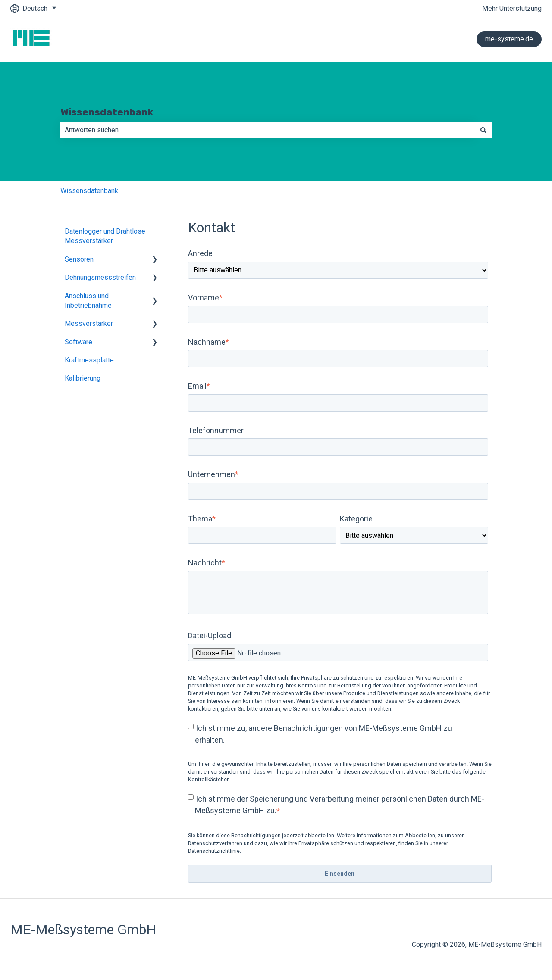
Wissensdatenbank (107, 112)
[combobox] (268, 130)
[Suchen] (483, 130)
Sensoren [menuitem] (79, 259)
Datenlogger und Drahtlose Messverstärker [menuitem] (105, 236)
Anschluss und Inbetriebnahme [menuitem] (88, 301)
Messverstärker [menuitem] (89, 323)
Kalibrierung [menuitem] (83, 378)
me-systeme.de (509, 39)
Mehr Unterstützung (512, 8)
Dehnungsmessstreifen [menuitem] (100, 277)
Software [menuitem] (78, 342)
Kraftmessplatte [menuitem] (89, 360)
